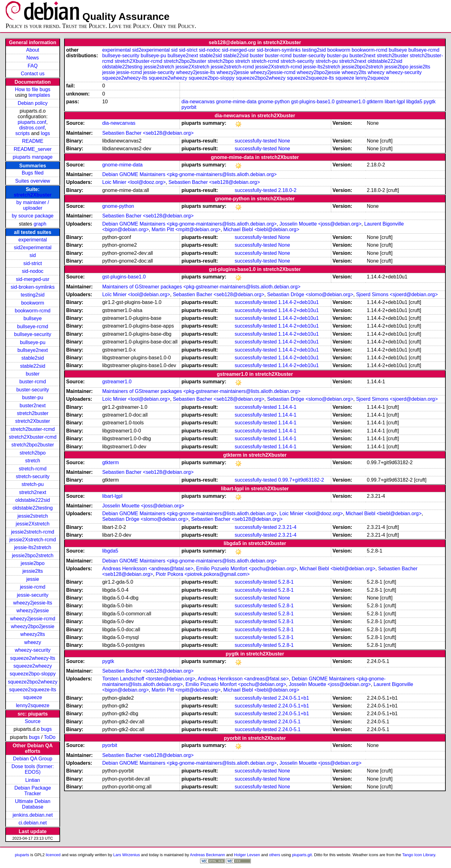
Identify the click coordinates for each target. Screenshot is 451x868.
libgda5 (414, 102)
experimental (33, 240)
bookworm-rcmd (33, 311)
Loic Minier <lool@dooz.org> (134, 182)
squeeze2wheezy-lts (33, 658)
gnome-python (274, 102)
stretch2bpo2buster (33, 445)
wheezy (33, 642)
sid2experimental (33, 247)
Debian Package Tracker (33, 791)
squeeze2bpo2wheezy (33, 682)
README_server (33, 149)
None (284, 141)
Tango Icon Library (419, 855)
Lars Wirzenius (127, 855)
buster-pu (33, 397)
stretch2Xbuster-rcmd (33, 437)
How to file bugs (33, 89)
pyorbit (189, 107)
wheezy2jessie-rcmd (33, 619)
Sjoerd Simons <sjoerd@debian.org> (397, 294)
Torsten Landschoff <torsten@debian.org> (149, 679)
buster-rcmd (33, 382)
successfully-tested (256, 141)
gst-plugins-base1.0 (313, 102)
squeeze (33, 697)
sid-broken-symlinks (33, 287)
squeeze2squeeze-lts (33, 690)
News (33, 58)
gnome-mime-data (236, 102)
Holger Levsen (247, 855)
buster (33, 374)
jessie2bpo (33, 563)
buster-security (33, 390)
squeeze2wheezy (33, 666)
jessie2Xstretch (33, 524)
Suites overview (33, 181)
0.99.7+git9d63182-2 (301, 480)
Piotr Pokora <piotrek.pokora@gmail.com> (203, 574)
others (275, 855)
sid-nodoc (33, 271)
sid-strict (33, 263)
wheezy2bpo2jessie (33, 626)
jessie (33, 579)
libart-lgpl (395, 102)
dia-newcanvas (198, 102)
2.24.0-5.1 (289, 722)
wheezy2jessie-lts (33, 603)
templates (39, 95)
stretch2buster (33, 413)
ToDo (50, 737)
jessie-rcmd (33, 587)
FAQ (33, 66)
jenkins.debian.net (33, 815)
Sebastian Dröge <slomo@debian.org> (310, 294)
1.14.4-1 (287, 407)
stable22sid (33, 366)
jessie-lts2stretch (33, 547)
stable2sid (33, 358)
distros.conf (32, 128)
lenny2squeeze (33, 705)
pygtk (430, 102)
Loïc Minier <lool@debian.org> (136, 294)
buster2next (33, 406)
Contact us (33, 74)
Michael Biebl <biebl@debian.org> (261, 229)
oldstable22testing (33, 508)
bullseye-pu (33, 342)
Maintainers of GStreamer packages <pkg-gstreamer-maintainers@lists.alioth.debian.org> (201, 287)
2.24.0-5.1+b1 (294, 698)
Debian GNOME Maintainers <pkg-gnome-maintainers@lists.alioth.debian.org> (189, 174)
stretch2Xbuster (33, 195)
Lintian (33, 780)
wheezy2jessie (33, 611)
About (33, 50)
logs (45, 133)
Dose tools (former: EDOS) (33, 769)
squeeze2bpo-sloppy (33, 674)
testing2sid (33, 295)
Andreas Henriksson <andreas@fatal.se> (148, 569)
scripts (22, 133)
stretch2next (33, 492)
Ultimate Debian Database (33, 804)
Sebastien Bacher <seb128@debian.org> (148, 133)
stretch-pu (33, 484)
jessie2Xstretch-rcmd (33, 540)
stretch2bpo (33, 453)
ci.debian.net (33, 823)
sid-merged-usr (33, 279)
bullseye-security (33, 334)
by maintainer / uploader (33, 205)
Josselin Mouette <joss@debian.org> (321, 224)
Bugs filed (33, 173)
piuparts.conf (32, 122)
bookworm (33, 303)
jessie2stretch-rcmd (33, 532)
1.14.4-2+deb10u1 (298, 302)
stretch (33, 461)
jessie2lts (33, 571)
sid (33, 255)
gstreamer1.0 (350, 102)
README (33, 141)
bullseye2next (33, 350)
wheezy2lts (33, 634)
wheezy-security (33, 650)
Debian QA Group (33, 759)
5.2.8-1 (286, 582)
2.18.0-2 (287, 190)
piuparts (22, 855)
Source (33, 721)
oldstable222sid (33, 500)
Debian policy (33, 103)
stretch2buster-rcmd (33, 429)
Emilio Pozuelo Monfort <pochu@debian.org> (246, 569)
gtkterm (375, 102)
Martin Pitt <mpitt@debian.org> (186, 229)
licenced (53, 855)
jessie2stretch (33, 516)
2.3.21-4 (287, 527)
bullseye (33, 318)
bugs (47, 729)
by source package (33, 216)
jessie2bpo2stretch (33, 555)
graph (40, 224)
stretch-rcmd (33, 469)
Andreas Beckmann (207, 855)
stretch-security (33, 476)
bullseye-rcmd (33, 327)
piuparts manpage (33, 157)
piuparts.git (302, 855)
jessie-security (33, 595)
